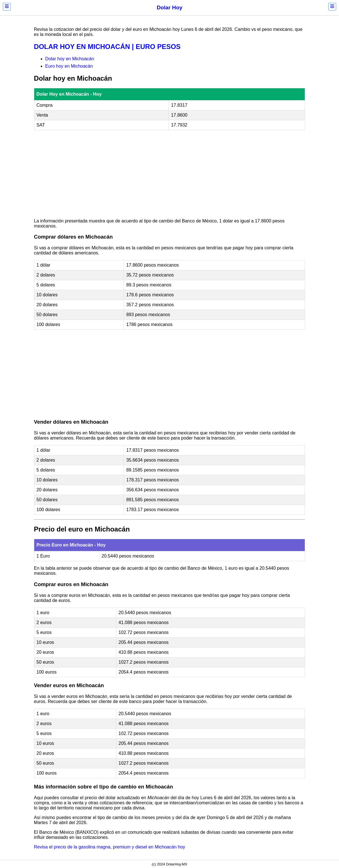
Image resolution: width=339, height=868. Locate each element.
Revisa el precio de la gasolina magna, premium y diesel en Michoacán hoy (110, 847)
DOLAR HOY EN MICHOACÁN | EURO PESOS (107, 47)
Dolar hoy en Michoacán (70, 59)
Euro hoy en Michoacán (69, 66)
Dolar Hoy (170, 7)
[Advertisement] (169, 174)
